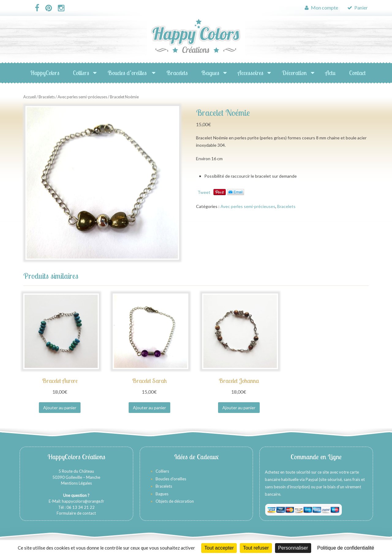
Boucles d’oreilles (128, 73)
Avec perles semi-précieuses (82, 97)
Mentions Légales (76, 483)
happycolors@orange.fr (83, 501)
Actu (330, 73)
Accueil (30, 97)
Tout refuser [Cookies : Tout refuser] (256, 548)
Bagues (210, 73)
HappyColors (45, 73)
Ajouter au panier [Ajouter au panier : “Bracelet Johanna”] (239, 408)
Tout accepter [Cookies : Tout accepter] (219, 548)
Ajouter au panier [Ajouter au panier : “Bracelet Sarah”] (149, 408)
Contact (357, 73)
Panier (358, 8)
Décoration (294, 73)
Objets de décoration (175, 501)
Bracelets (177, 73)
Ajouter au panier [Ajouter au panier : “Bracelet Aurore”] (60, 408)
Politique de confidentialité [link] (346, 548)
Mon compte (321, 8)
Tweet (204, 192)
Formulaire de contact (76, 513)
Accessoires (251, 73)
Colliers (81, 73)
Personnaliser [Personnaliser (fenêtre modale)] (293, 548)
